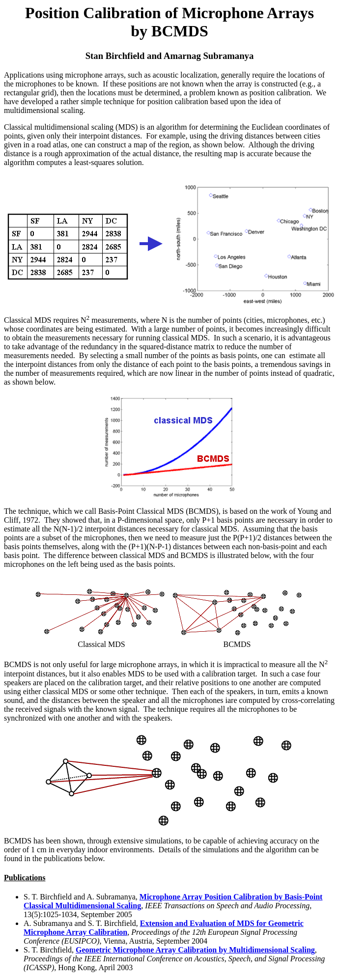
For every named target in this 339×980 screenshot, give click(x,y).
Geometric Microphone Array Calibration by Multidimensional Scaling (195, 950)
